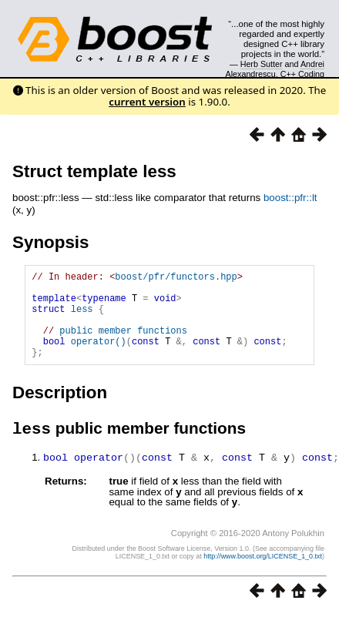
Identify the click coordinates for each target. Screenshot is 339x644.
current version (147, 102)
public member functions (123, 344)
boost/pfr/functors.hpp (176, 278)
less (82, 318)
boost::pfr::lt (290, 198)
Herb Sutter (262, 64)
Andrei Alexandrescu (275, 69)
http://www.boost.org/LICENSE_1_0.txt (263, 576)
